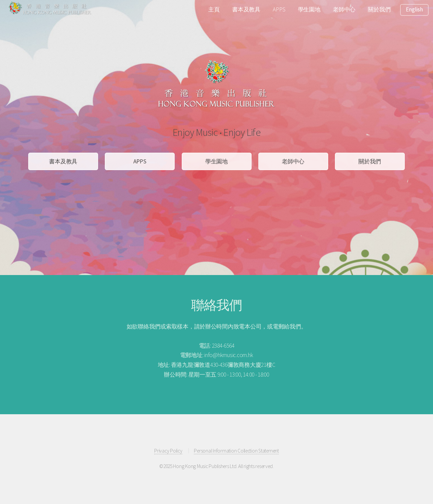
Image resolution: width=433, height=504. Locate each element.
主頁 (214, 9)
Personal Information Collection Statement (236, 451)
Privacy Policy (168, 451)
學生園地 (309, 9)
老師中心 (344, 9)
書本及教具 (246, 9)
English (414, 9)
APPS (279, 9)
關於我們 (379, 9)
